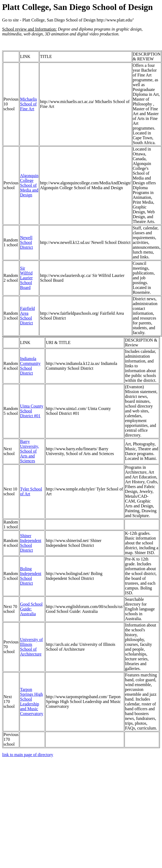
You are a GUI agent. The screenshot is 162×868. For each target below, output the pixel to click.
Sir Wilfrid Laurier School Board (26, 278)
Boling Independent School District (31, 576)
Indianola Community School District (30, 366)
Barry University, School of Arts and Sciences (30, 451)
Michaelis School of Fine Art (29, 104)
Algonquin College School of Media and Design (29, 185)
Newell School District (27, 242)
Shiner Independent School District (31, 543)
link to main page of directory (28, 755)
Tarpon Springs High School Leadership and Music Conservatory (32, 702)
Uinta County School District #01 (32, 411)
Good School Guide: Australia (31, 609)
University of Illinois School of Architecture (31, 647)
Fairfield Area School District (27, 316)
